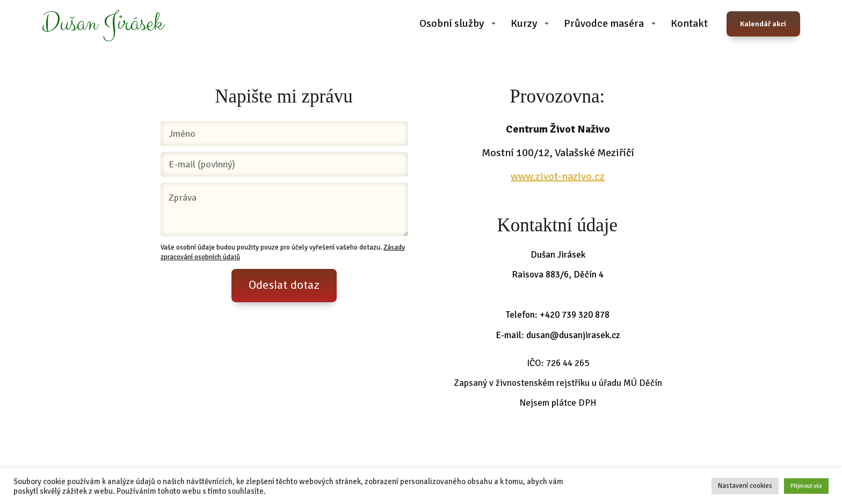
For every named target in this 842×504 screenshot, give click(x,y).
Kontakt (689, 23)
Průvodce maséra (604, 23)
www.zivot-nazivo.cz (558, 176)
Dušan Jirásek (103, 24)
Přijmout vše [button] (806, 486)
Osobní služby (452, 23)
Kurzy (524, 23)
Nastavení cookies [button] (745, 486)
